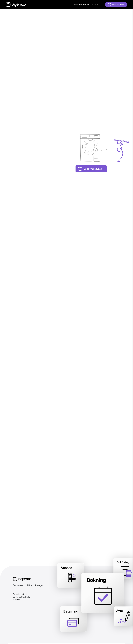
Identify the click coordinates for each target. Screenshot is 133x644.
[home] (16, 5)
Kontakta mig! (66, 531)
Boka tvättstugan (93, 169)
